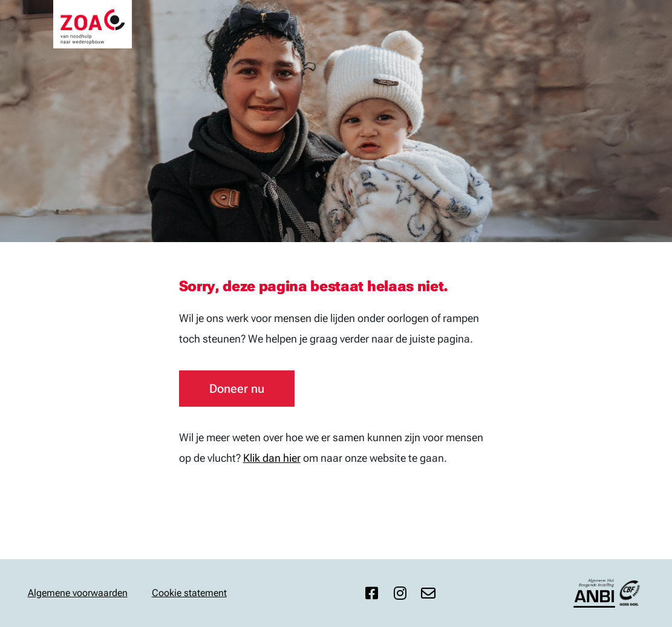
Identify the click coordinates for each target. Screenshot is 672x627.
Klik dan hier (272, 458)
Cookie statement (189, 593)
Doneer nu (237, 389)
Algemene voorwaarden (78, 593)
